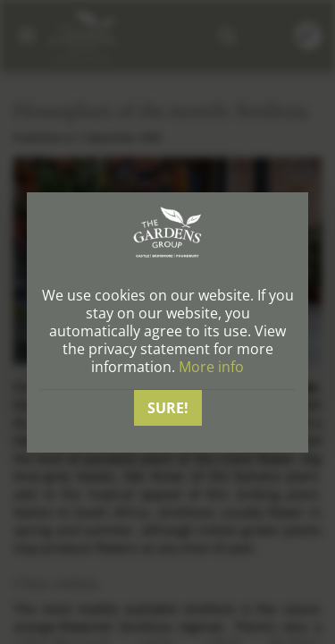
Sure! (168, 408)
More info (211, 367)
